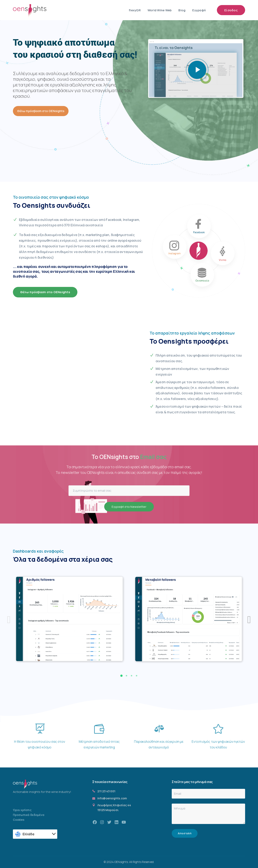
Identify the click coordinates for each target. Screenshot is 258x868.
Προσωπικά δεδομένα (29, 815)
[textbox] (35, 834)
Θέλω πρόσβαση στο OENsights (41, 111)
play (197, 70)
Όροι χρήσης (22, 810)
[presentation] (9, 620)
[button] (121, 676)
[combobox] (35, 834)
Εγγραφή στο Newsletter (129, 507)
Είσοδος (231, 10)
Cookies (19, 820)
